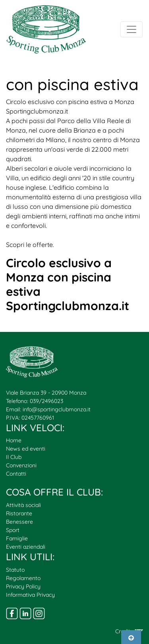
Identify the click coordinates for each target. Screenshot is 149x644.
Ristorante (19, 513)
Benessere (19, 522)
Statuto (15, 570)
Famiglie (17, 538)
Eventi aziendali (26, 547)
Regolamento (23, 578)
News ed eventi (26, 449)
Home (14, 440)
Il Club (14, 457)
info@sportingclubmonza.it (57, 409)
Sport (13, 530)
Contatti (16, 474)
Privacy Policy (23, 586)
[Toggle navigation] (132, 29)
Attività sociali (23, 505)
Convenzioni (21, 465)
